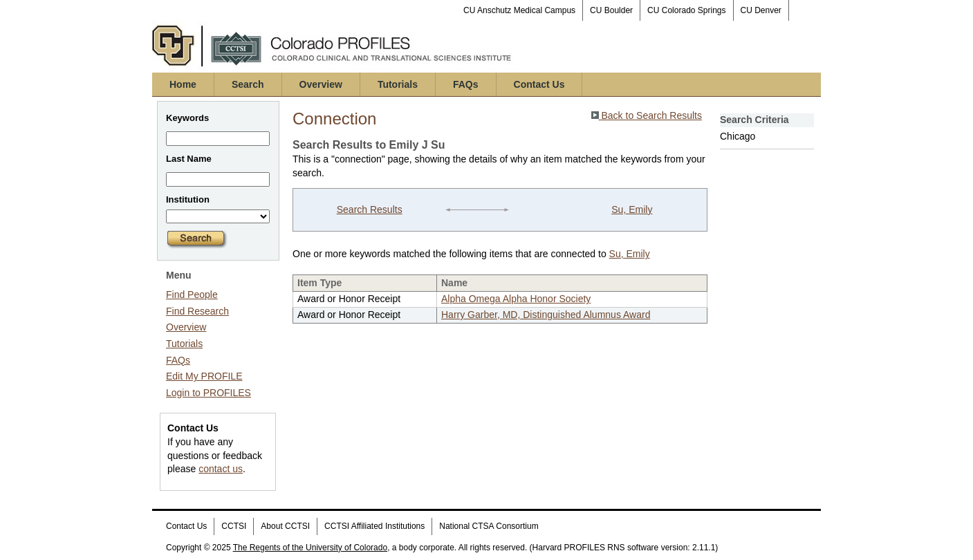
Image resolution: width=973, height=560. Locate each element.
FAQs (466, 84)
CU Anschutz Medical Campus (519, 10)
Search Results (370, 209)
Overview (321, 84)
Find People (192, 295)
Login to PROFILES (208, 393)
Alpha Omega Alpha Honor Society (516, 299)
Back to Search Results (647, 115)
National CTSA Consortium (489, 526)
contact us (221, 469)
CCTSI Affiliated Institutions (374, 526)
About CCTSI (285, 526)
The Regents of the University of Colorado (310, 548)
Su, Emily (632, 209)
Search (248, 84)
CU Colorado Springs (686, 10)
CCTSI (234, 526)
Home (183, 84)
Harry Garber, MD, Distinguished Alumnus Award (546, 315)
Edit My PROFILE (204, 376)
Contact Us (539, 84)
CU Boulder (611, 10)
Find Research (197, 311)
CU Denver (761, 10)
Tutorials (398, 84)
